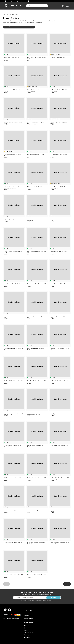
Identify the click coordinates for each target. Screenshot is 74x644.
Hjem (4, 14)
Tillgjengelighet (27, 635)
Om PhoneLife (27, 638)
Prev (7, 584)
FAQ (25, 625)
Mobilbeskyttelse (10, 14)
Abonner (53, 598)
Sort (27, 27)
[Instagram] (10, 610)
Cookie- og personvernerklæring (28, 631)
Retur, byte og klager (28, 623)
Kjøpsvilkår (26, 628)
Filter (11, 27)
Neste (67, 584)
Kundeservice (27, 616)
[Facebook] (5, 610)
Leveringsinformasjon (28, 619)
